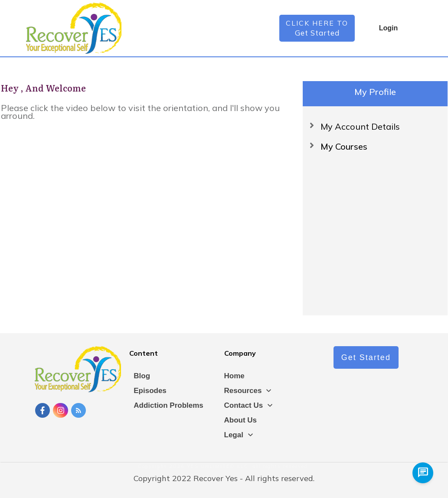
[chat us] (423, 473)
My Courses (344, 146)
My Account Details (360, 126)
